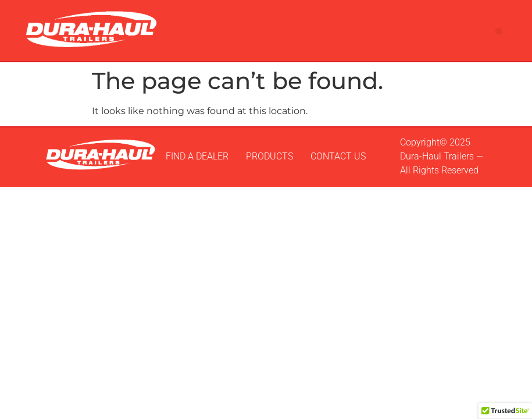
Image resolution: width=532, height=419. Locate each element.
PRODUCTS (269, 156)
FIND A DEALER (197, 156)
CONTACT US (338, 156)
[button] (499, 31)
